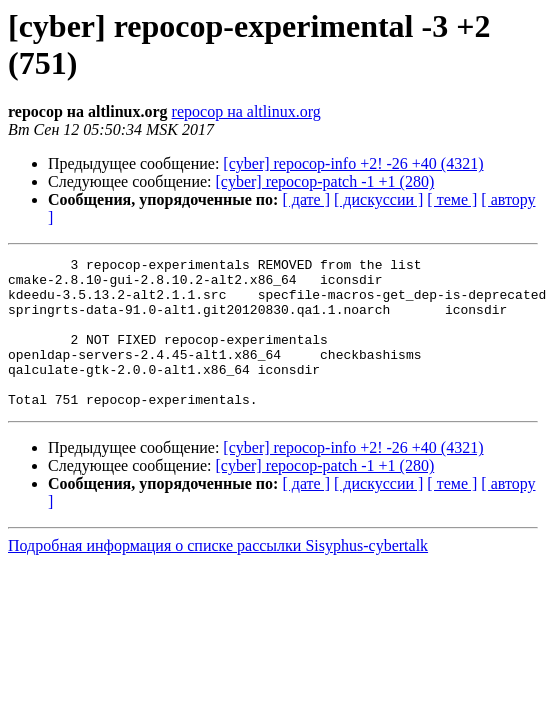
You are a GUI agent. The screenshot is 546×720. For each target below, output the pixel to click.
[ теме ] (452, 199)
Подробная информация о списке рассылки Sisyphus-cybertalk (218, 575)
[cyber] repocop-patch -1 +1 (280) (325, 181)
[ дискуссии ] (378, 199)
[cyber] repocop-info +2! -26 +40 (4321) (353, 163)
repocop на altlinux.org (246, 111)
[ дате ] (306, 199)
